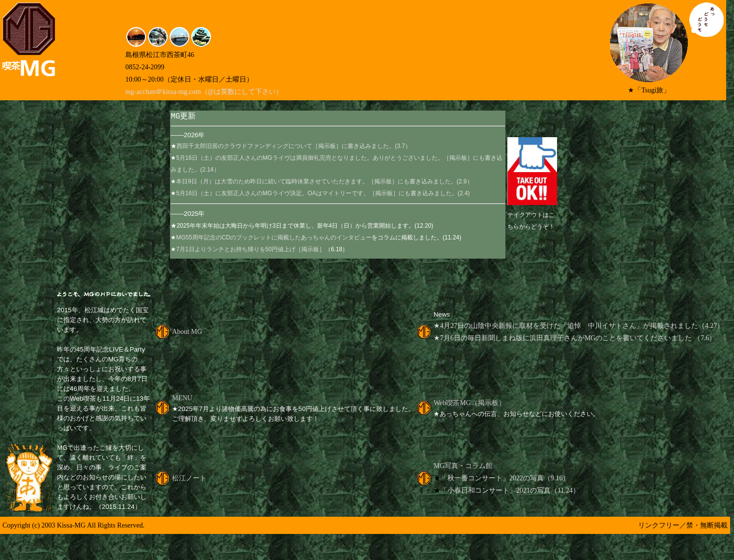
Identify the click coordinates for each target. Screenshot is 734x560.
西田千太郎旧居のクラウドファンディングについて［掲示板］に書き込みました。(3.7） (294, 147)
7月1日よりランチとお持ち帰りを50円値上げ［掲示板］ (250, 250)
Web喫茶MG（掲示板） (470, 404)
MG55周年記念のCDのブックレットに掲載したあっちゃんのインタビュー (274, 238)
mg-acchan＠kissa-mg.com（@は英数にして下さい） (204, 92)
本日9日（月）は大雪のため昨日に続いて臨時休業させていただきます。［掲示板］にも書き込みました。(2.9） (324, 182)
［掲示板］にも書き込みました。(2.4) (420, 194)
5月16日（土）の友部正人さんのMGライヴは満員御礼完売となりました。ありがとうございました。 (309, 159)
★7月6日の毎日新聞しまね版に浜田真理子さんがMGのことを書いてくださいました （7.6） (575, 339)
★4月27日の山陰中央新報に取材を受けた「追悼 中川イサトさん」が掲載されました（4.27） (579, 327)
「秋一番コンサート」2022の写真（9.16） (505, 479)
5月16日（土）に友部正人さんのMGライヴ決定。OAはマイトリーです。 (273, 194)
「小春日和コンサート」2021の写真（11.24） (510, 491)
